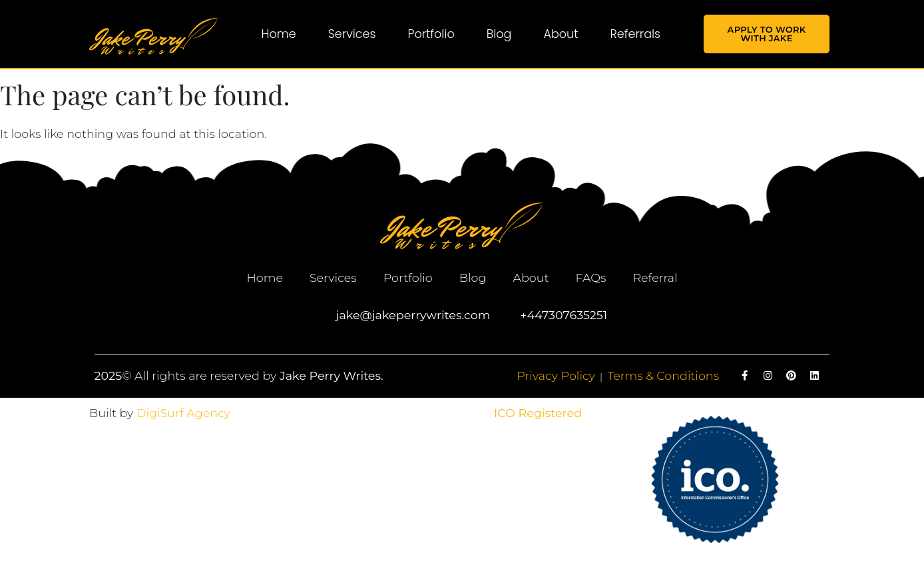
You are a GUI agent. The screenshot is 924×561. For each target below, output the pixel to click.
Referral (655, 278)
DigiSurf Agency (183, 413)
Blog (499, 34)
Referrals (635, 34)
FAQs (590, 278)
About (561, 34)
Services (352, 34)
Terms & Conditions (663, 375)
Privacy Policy (556, 375)
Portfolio (431, 34)
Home (279, 34)
